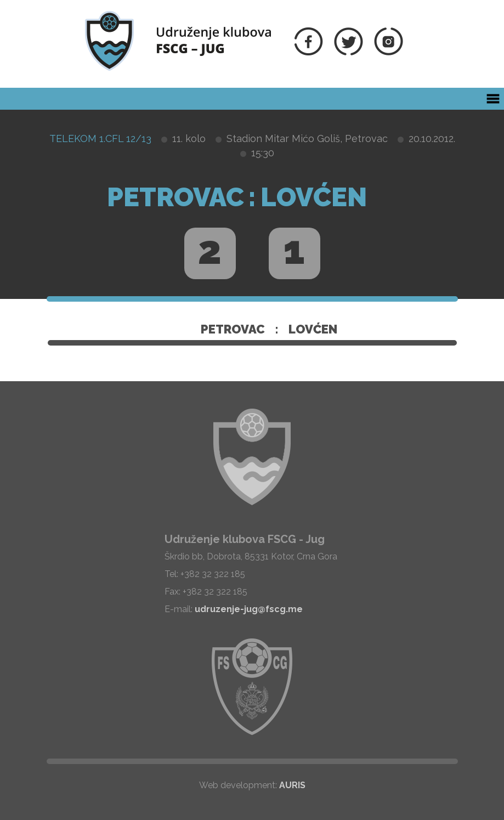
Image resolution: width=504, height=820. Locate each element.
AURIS (292, 785)
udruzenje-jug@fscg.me (249, 609)
